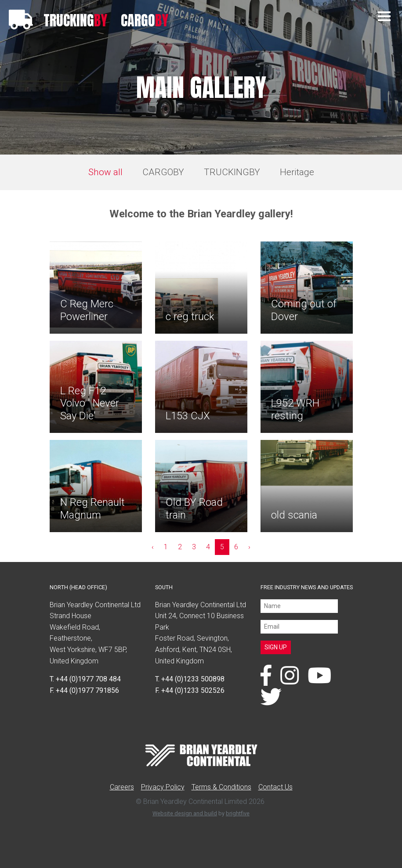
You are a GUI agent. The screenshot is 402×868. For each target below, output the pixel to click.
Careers (122, 787)
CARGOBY (163, 172)
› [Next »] (249, 547)
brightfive (238, 813)
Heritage (297, 172)
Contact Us (275, 787)
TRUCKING (75, 20)
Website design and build (185, 813)
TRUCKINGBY (232, 172)
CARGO (145, 20)
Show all (105, 172)
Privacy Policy (163, 787)
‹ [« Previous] (153, 547)
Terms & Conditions (221, 787)
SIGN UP (276, 647)
